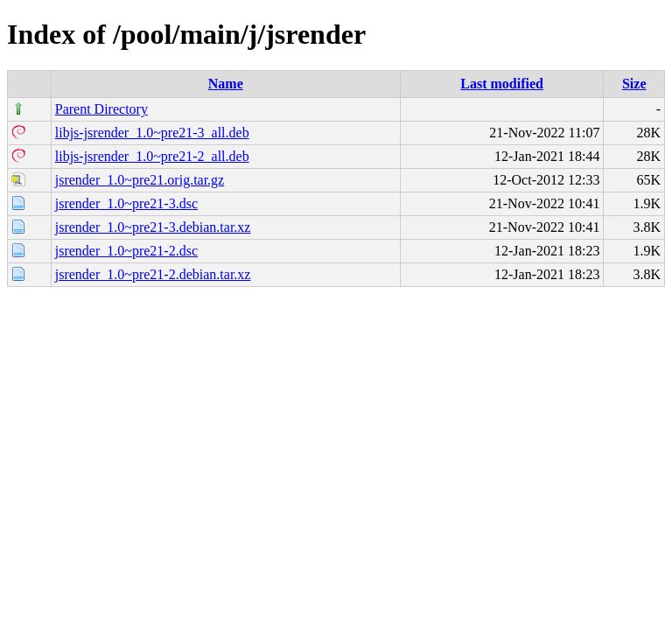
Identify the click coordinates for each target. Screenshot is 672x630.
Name (226, 84)
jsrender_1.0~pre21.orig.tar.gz (140, 180)
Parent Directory (101, 109)
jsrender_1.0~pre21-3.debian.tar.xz (153, 227)
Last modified (502, 84)
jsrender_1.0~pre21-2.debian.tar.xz (153, 274)
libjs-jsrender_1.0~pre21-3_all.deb (152, 133)
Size (634, 84)
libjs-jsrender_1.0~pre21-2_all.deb (152, 156)
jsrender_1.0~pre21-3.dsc (126, 203)
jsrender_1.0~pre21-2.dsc (126, 251)
